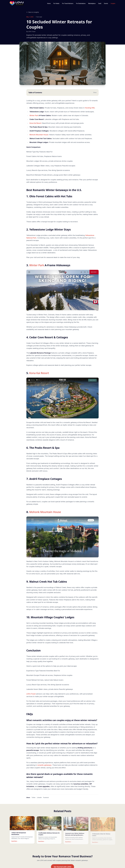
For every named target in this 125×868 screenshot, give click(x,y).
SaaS (100, 3)
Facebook (46, 799)
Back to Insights (33, 12)
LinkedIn (39, 799)
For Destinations (81, 3)
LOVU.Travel (31, 696)
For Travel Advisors (68, 3)
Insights (113, 3)
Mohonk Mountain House (39, 137)
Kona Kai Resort (35, 125)
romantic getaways (44, 767)
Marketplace (92, 3)
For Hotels (56, 3)
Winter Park (34, 117)
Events (106, 3)
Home (49, 3)
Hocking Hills (90, 110)
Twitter (33, 799)
